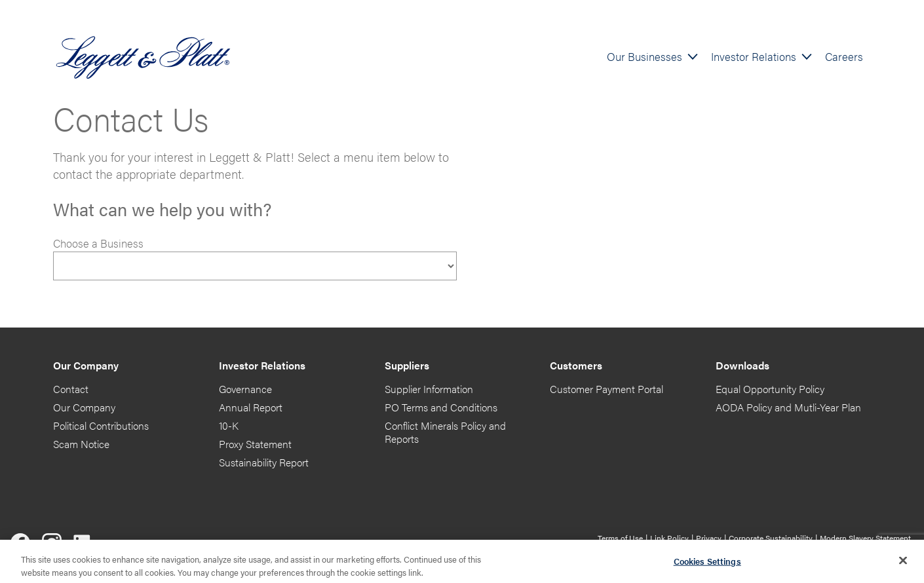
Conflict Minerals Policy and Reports (445, 432)
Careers (844, 56)
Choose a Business (98, 243)
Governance (245, 389)
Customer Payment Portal (606, 389)
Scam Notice (81, 444)
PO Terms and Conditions (441, 407)
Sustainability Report (264, 462)
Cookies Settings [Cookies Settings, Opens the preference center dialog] (707, 564)
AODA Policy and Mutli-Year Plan (788, 407)
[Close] (903, 563)
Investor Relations (754, 56)
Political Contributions (101, 425)
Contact (71, 389)
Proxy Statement (255, 444)
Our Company (84, 407)
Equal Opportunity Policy (770, 389)
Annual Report (251, 407)
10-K (229, 425)
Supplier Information (429, 389)
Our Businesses (645, 56)
